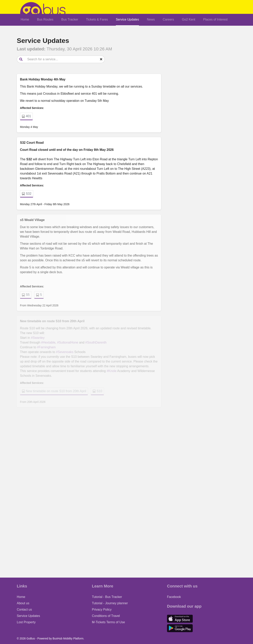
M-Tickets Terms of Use (108, 622)
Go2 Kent (189, 19)
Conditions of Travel (106, 616)
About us (23, 603)
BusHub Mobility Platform (68, 638)
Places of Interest (215, 19)
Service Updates (127, 19)
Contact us (24, 610)
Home (25, 19)
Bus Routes (45, 19)
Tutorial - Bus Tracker (107, 597)
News (151, 19)
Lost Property (26, 622)
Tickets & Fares (97, 19)
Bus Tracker (70, 19)
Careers (168, 19)
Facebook (174, 597)
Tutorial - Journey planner (110, 603)
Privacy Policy (102, 610)
